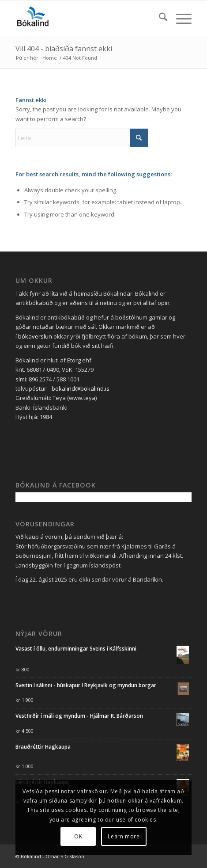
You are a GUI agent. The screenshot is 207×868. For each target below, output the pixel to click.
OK (78, 836)
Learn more (124, 836)
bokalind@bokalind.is (81, 388)
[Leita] (159, 18)
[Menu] (179, 18)
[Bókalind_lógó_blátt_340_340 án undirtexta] (86, 18)
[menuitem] (159, 18)
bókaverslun (35, 336)
